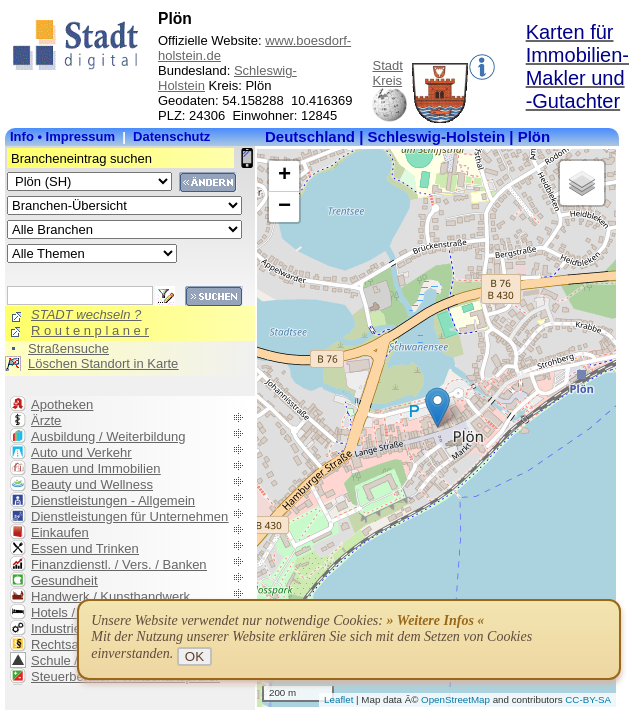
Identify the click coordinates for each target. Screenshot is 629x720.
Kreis (387, 80)
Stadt (387, 65)
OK (194, 656)
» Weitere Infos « (435, 620)
